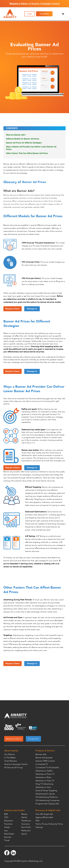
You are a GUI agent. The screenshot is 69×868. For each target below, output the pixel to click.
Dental (24, 817)
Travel (7, 840)
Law (6, 831)
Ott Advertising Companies (47, 800)
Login (30, 14)
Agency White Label (44, 817)
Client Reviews (11, 761)
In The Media (10, 758)
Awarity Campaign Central (16, 764)
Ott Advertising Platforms (47, 797)
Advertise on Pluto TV (45, 774)
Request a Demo (13, 309)
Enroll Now (44, 14)
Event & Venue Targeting (46, 791)
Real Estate (9, 834)
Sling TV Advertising (44, 784)
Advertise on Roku (43, 777)
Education (9, 821)
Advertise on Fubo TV (45, 781)
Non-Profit (26, 827)
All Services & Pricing (13, 767)
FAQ (38, 821)
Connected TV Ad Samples (47, 767)
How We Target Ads (44, 814)
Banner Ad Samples (44, 758)
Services (8, 837)
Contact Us (33, 739)
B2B (6, 814)
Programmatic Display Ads (47, 804)
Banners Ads (41, 754)
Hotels (7, 827)
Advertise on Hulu (43, 787)
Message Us (32, 309)
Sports (24, 834)
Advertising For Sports (45, 794)
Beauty (24, 814)
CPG (6, 817)
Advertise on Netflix (44, 771)
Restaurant (26, 831)
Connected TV (42, 764)
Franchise (8, 824)
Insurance (25, 824)
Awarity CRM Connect (45, 761)
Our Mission (9, 754)
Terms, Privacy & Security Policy (49, 824)
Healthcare (26, 821)
